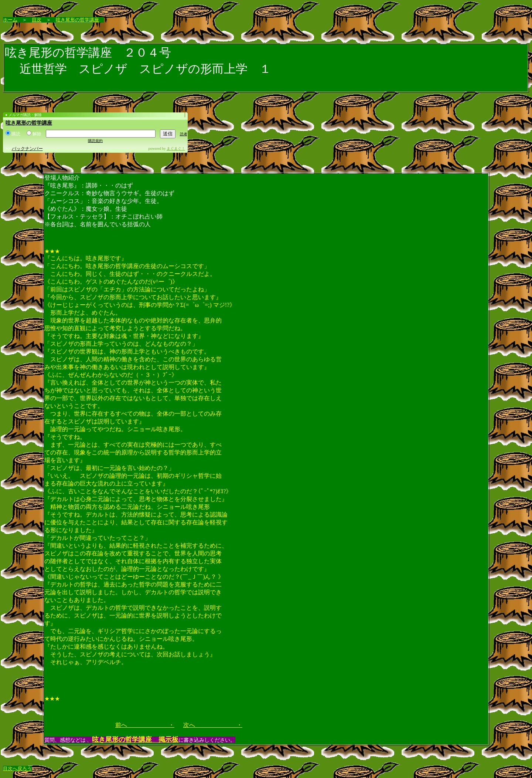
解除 (34, 134)
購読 (13, 134)
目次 (37, 20)
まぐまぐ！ (176, 148)
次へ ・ (213, 725)
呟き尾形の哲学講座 (77, 20)
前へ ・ (145, 725)
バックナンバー (27, 149)
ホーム (10, 20)
